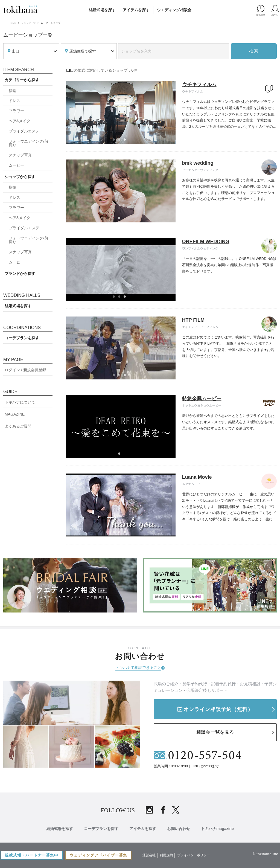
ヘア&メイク (20, 121)
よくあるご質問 (18, 426)
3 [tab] (126, 141)
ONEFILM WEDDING (206, 242)
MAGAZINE (15, 414)
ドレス (14, 101)
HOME (12, 23)
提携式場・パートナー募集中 (32, 855)
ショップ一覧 (28, 23)
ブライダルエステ (24, 131)
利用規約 (166, 855)
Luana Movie (197, 477)
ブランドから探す (20, 274)
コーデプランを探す (22, 338)
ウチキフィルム (199, 85)
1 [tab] (115, 141)
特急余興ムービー (202, 399)
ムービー (16, 165)
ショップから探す (20, 177)
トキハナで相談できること (138, 667)
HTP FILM (193, 320)
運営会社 (149, 855)
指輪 (13, 91)
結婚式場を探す (102, 10)
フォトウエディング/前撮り (28, 143)
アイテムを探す (136, 10)
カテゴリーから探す (22, 80)
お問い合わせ (179, 829)
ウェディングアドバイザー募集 (98, 855)
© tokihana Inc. (266, 854)
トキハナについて (20, 402)
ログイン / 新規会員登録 (25, 370)
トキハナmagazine (217, 829)
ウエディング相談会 (174, 10)
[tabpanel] (121, 112)
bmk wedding (198, 163)
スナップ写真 (20, 155)
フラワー (16, 111)
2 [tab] (121, 141)
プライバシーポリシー (194, 855)
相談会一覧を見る (215, 732)
